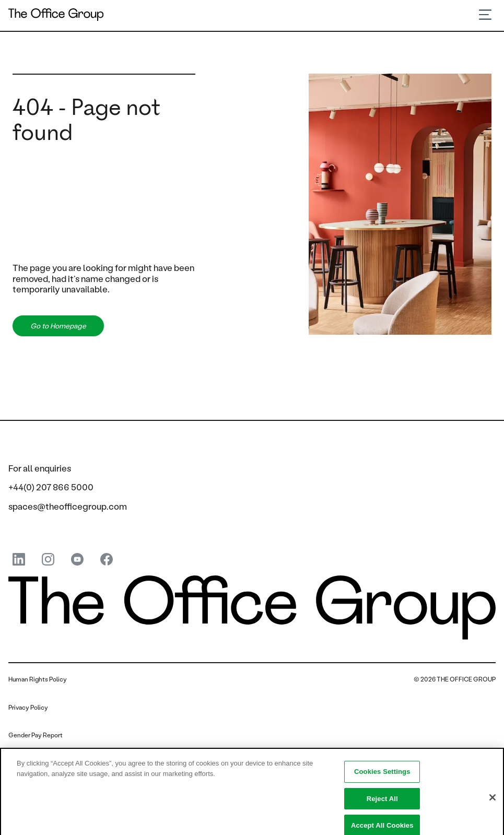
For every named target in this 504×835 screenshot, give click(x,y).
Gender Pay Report (36, 735)
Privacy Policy (28, 707)
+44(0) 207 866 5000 (51, 487)
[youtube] (77, 560)
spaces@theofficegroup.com (68, 506)
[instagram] (48, 560)
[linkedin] (19, 560)
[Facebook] (107, 560)
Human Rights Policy (38, 679)
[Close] (493, 802)
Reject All (382, 803)
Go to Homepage (58, 326)
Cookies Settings (382, 776)
